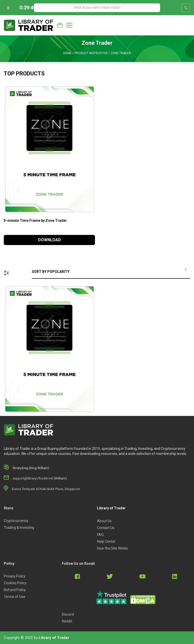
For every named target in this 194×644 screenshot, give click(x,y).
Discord (68, 614)
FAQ (100, 535)
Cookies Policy (15, 583)
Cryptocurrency (16, 521)
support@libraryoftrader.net (33, 478)
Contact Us (106, 528)
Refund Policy (15, 590)
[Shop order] (111, 272)
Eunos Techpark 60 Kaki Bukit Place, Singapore (46, 489)
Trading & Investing (19, 528)
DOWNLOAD (50, 240)
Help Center (106, 541)
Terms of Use (15, 597)
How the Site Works (112, 548)
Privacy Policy (15, 576)
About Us (104, 521)
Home (67, 53)
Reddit (67, 621)
